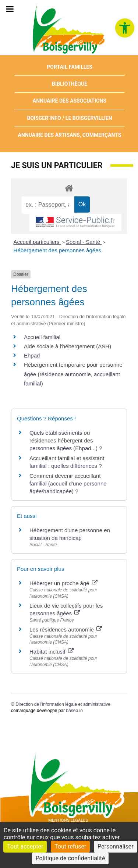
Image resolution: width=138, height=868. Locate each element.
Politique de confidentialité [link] (70, 858)
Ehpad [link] (32, 355)
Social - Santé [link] (84, 242)
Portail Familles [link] (70, 67)
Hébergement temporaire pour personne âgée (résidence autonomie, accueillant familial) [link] (73, 374)
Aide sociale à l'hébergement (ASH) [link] (68, 346)
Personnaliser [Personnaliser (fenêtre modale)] (116, 846)
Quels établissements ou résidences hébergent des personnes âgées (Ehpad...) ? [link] (66, 440)
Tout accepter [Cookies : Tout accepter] (25, 846)
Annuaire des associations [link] (70, 101)
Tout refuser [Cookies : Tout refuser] (70, 846)
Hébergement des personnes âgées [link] (58, 250)
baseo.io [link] (74, 711)
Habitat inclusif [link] (52, 652)
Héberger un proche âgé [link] (63, 583)
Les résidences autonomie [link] (66, 629)
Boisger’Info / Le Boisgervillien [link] (69, 118)
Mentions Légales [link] (68, 820)
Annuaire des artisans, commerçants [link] (70, 135)
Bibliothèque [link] (70, 84)
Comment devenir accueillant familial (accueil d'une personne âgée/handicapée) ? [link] (68, 483)
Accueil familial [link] (42, 337)
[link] (125, 28)
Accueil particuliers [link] (37, 242)
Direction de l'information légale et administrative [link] (63, 704)
